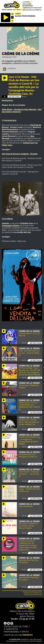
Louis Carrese (24, 641)
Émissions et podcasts (32, 8)
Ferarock (28, 635)
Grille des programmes (28, 5)
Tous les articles (33, 594)
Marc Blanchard (36, 639)
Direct (18, 14)
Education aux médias (32, 10)
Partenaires (11, 632)
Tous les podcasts (32, 592)
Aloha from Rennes (25, 16)
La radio (26, 2)
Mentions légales (36, 641)
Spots (25, 632)
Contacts (12, 629)
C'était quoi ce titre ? (17, 626)
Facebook (12, 69)
